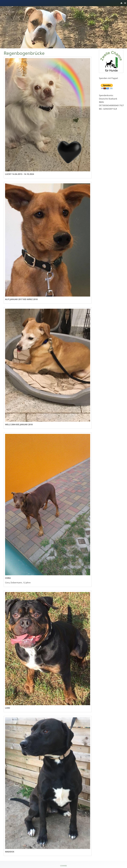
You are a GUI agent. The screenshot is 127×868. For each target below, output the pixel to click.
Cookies (63, 866)
